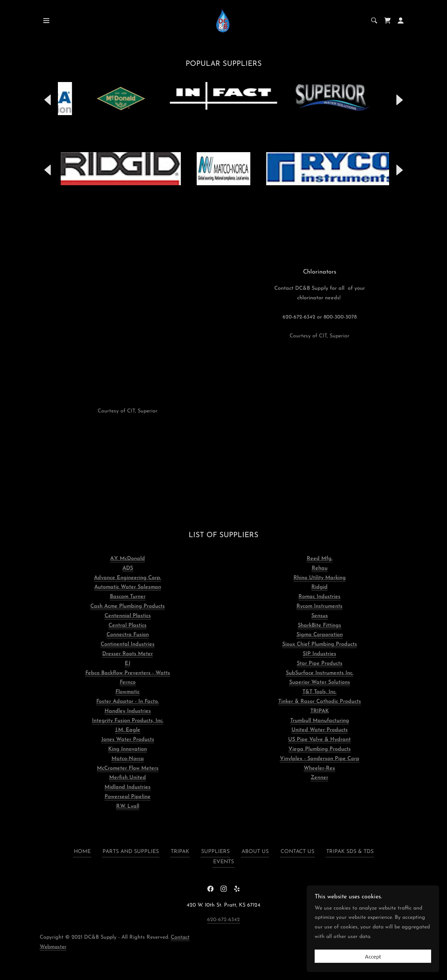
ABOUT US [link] (255, 852)
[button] (46, 21)
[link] (224, 20)
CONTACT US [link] (297, 852)
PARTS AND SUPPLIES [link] (131, 852)
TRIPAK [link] (180, 852)
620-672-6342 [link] (223, 920)
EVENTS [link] (223, 862)
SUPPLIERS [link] (215, 852)
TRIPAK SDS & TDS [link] (350, 852)
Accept (373, 956)
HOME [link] (82, 852)
